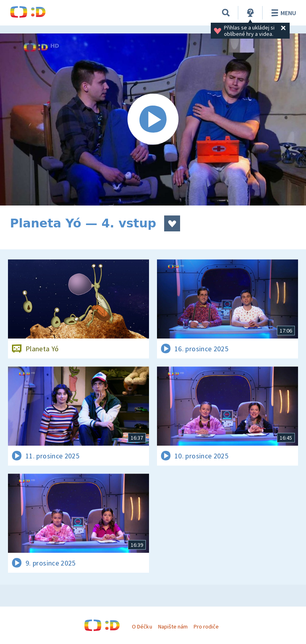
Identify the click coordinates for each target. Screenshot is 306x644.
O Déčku (142, 626)
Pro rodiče (206, 626)
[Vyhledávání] (226, 13)
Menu (282, 13)
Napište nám (173, 626)
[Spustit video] (153, 119)
